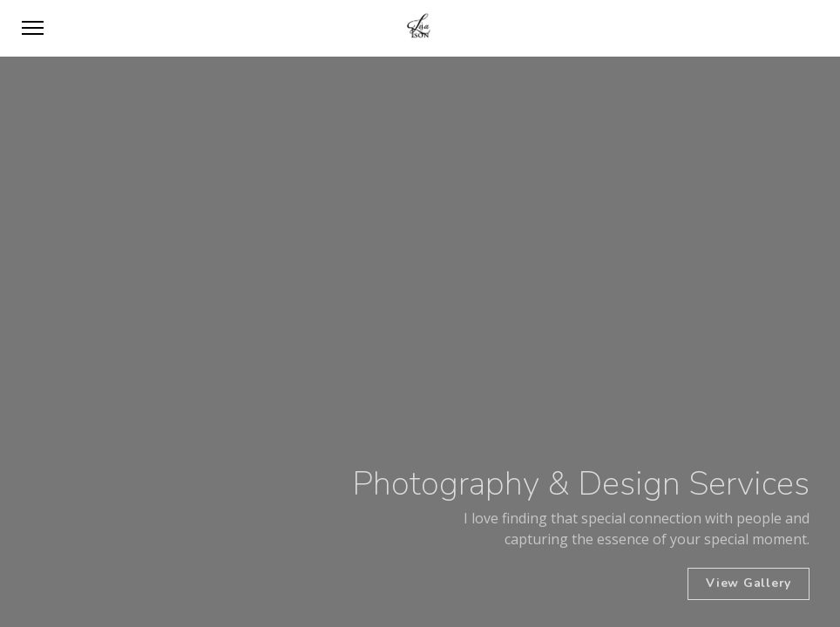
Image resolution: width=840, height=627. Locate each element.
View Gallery (749, 583)
